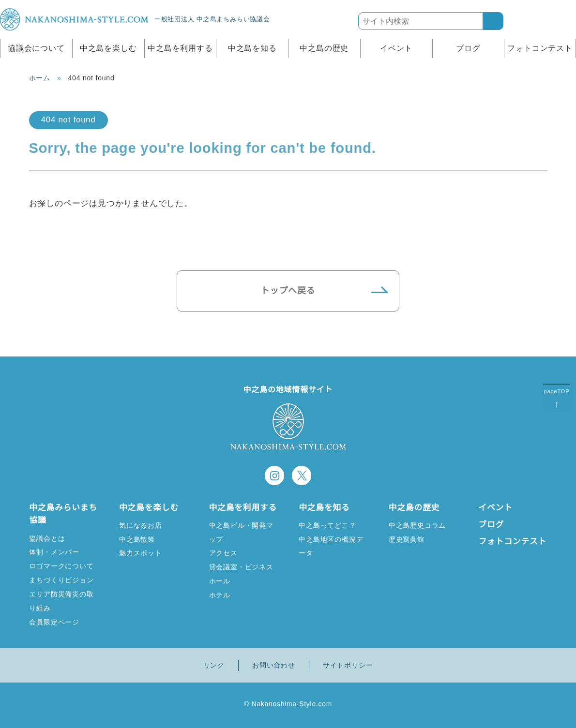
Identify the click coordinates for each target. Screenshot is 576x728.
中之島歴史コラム (417, 525)
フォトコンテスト (540, 48)
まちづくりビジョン (61, 580)
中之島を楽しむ (108, 48)
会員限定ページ (54, 622)
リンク (214, 665)
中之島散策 (137, 539)
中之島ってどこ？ (327, 525)
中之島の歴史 (324, 48)
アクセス (223, 566)
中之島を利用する (180, 48)
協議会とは (47, 538)
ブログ (468, 48)
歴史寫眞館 (407, 539)
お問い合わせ (274, 665)
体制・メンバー (54, 552)
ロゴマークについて (61, 566)
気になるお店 (141, 525)
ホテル (220, 608)
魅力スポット (141, 553)
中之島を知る (252, 48)
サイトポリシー (348, 665)
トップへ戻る (288, 291)
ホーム (40, 78)
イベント (396, 48)
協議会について (36, 48)
